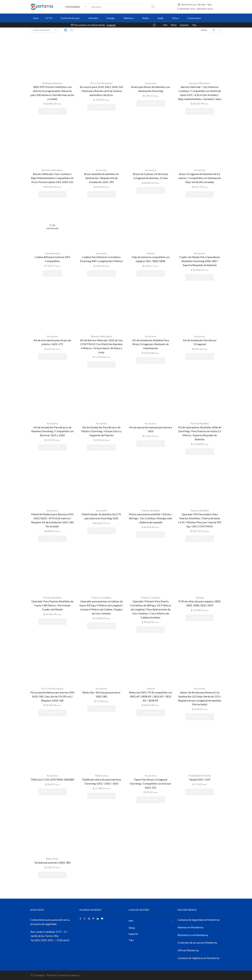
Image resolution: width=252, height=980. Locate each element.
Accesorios (151, 83)
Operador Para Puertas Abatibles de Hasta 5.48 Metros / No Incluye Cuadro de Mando (52, 605)
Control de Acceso (71, 18)
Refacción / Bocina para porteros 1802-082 (101, 694)
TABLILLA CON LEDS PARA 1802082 (52, 779)
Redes (147, 18)
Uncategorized (52, 253)
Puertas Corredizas (101, 597)
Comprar (111, 25)
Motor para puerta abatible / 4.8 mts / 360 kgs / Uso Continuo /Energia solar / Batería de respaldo (151, 518)
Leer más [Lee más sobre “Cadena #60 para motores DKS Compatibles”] (52, 273)
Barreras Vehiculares (200, 83)
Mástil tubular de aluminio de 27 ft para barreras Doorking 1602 (101, 516)
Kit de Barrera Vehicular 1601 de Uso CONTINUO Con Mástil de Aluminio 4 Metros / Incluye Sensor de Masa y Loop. (101, 346)
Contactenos (194, 18)
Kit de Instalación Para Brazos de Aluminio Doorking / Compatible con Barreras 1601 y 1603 (52, 431)
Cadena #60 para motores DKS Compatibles (52, 259)
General (151, 253)
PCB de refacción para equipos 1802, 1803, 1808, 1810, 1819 (200, 603)
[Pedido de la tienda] (45, 30)
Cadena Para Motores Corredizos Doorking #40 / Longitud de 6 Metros (101, 259)
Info (165, 25)
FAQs (174, 25)
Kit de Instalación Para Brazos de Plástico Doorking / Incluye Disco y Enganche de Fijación (101, 431)
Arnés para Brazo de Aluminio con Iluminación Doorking (151, 89)
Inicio (36, 18)
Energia (112, 18)
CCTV (50, 18)
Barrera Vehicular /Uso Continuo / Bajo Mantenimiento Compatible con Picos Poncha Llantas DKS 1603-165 (52, 178)
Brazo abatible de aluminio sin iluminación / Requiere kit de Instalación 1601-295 (101, 178)
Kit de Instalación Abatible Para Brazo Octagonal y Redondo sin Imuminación (151, 344)
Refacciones (101, 776)
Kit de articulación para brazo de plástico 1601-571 (52, 342)
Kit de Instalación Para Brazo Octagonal (200, 342)
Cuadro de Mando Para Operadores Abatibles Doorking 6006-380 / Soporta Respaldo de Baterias (200, 261)
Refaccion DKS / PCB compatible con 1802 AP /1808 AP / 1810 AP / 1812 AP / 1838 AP (151, 696)
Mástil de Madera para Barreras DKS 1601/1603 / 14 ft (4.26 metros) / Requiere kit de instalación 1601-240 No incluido (52, 520)
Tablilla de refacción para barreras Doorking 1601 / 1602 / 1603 (101, 781)
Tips (194, 25)
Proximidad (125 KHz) (200, 776)
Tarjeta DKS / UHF (200, 779)
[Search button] (153, 7)
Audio (162, 18)
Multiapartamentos (52, 83)
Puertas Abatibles (200, 423)
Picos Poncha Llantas (101, 83)
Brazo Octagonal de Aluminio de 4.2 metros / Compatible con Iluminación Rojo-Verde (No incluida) (200, 178)
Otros (176, 18)
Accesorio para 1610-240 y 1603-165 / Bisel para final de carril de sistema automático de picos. (101, 91)
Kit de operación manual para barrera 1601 (151, 429)
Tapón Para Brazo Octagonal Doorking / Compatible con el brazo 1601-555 (151, 783)
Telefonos (129, 18)
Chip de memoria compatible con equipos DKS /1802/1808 (151, 259)
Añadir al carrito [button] (52, 111)
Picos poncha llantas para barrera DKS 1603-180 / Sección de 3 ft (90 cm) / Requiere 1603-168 (52, 696)
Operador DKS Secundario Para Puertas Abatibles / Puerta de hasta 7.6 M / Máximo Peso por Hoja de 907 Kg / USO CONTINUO (200, 520)
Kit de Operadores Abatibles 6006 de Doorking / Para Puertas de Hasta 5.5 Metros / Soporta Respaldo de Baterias (200, 433)
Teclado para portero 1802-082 (52, 862)
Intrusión (94, 18)
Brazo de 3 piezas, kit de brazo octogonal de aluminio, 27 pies (151, 176)
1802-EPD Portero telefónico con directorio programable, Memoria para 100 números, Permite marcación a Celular (52, 93)
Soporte (184, 25)
